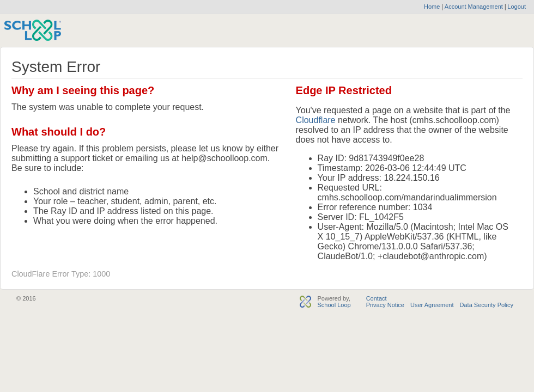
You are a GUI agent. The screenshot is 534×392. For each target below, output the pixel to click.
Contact (377, 298)
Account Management (475, 7)
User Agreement (432, 305)
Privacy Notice (385, 305)
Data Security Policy (487, 305)
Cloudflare (316, 120)
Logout (516, 7)
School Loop (334, 305)
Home (432, 7)
